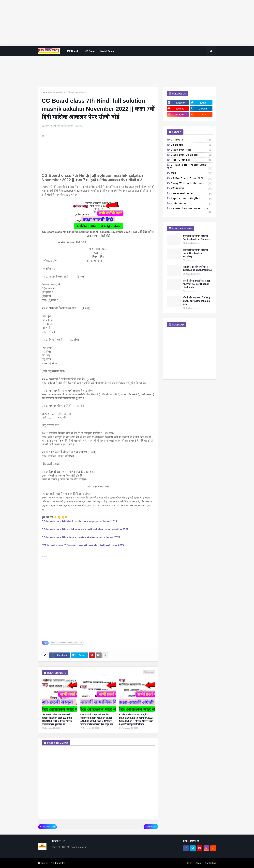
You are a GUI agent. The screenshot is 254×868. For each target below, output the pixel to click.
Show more (149, 672)
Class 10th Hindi (192, 150)
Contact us (210, 863)
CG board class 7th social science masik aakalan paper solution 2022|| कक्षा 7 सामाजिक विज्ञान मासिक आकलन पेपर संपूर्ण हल (97, 719)
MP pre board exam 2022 (192, 179)
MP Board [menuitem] (72, 51)
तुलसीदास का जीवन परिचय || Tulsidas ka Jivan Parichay (197, 268)
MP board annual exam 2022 (192, 209)
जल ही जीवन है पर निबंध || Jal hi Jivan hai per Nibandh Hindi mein (196, 284)
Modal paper (192, 204)
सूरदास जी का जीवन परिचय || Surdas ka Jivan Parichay (197, 238)
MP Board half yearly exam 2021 (190, 167)
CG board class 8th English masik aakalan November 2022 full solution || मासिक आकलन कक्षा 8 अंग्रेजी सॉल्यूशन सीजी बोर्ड (136, 719)
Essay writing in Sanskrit (192, 184)
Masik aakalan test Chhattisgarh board (68, 92)
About (199, 863)
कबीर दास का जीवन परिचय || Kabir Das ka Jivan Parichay (196, 253)
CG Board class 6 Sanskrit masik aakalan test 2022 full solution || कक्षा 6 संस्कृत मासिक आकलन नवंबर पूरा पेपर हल (57, 719)
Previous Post (48, 827)
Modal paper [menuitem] (107, 51)
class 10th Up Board (192, 155)
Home (45, 92)
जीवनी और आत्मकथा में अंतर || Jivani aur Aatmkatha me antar (196, 301)
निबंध (192, 173)
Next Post (150, 827)
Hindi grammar (192, 160)
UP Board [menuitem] (90, 51)
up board (192, 145)
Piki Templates (58, 863)
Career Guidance (192, 194)
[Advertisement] (99, 23)
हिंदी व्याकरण (192, 189)
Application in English (192, 199)
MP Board (192, 140)
